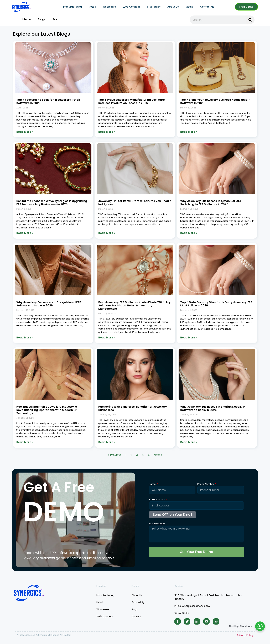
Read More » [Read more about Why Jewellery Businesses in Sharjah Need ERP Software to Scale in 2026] (25, 337)
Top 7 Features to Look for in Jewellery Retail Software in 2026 (48, 101)
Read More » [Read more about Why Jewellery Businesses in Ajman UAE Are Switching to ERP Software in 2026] (189, 233)
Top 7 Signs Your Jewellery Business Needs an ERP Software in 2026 (215, 101)
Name (152, 484)
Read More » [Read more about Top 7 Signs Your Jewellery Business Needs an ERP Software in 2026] (189, 132)
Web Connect (131, 7)
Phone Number (206, 484)
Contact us (207, 7)
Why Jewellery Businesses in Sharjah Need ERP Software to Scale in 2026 (49, 304)
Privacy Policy (245, 636)
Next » (158, 455)
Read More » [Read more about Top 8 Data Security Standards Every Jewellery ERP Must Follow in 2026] (189, 337)
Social (57, 19)
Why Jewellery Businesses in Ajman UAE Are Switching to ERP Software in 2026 (211, 203)
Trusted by (154, 7)
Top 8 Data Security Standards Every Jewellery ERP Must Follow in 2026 (216, 304)
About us (173, 7)
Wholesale (109, 7)
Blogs (42, 19)
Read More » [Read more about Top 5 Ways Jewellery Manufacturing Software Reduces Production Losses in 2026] (107, 132)
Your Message (157, 524)
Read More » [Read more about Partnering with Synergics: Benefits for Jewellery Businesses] (107, 442)
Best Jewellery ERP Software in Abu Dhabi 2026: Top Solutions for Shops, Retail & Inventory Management (135, 305)
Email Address (157, 500)
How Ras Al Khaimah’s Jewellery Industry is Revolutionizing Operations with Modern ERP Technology (47, 410)
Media (189, 7)
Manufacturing (72, 7)
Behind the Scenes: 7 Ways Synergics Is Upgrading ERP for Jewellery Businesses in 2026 (52, 203)
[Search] (250, 20)
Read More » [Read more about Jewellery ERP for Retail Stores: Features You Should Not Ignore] (107, 233)
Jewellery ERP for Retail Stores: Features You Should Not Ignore (135, 203)
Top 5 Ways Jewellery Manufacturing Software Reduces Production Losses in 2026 (132, 101)
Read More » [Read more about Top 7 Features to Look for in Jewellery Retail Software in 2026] (25, 132)
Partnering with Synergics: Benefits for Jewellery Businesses (133, 408)
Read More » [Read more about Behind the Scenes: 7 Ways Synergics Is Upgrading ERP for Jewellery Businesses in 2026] (25, 233)
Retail (92, 7)
